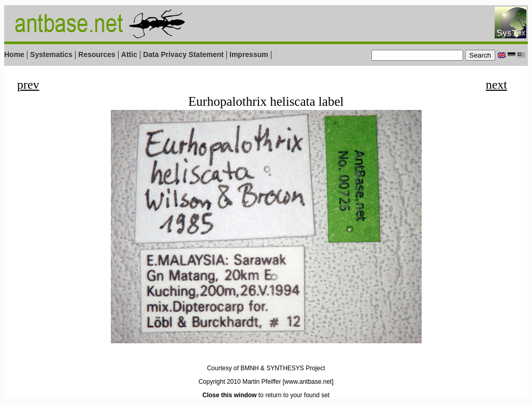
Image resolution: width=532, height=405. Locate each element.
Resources (97, 54)
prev (28, 85)
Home (14, 54)
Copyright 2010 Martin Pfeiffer (240, 382)
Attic (129, 54)
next (497, 85)
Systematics (51, 54)
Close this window (230, 395)
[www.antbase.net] (308, 382)
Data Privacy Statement (183, 54)
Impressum (249, 54)
